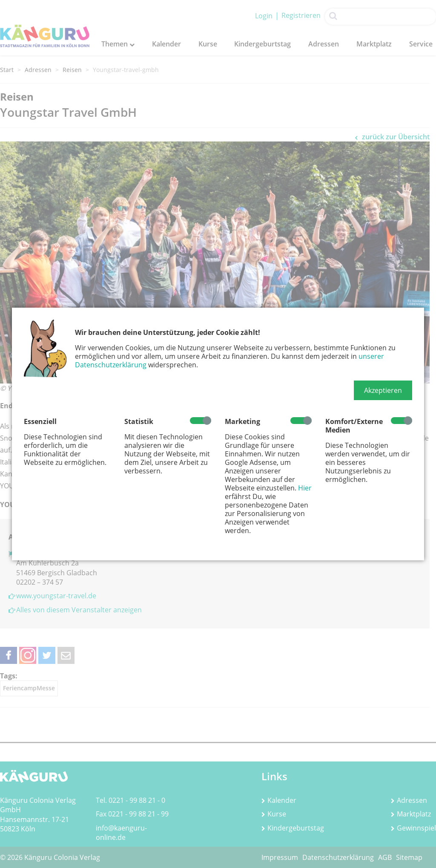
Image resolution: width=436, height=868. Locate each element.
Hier (305, 488)
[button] (383, 390)
